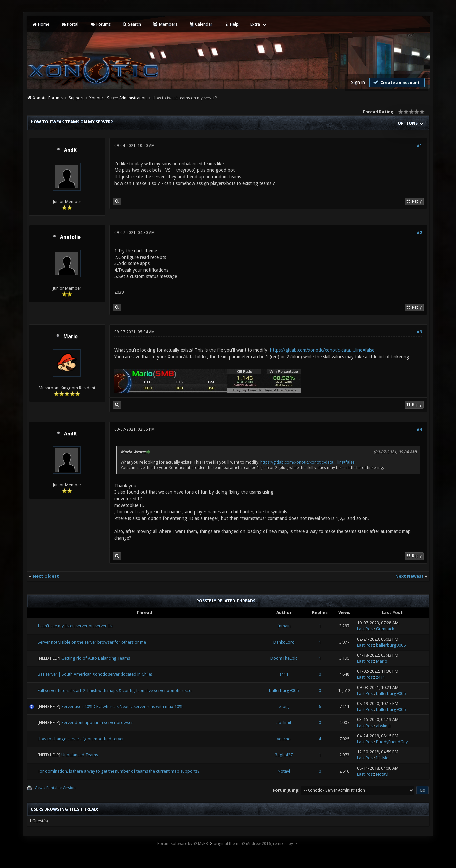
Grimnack (385, 629)
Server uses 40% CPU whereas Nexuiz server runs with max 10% (122, 706)
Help (231, 24)
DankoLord (284, 642)
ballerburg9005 (391, 645)
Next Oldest (46, 576)
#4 (419, 429)
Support (76, 98)
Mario (70, 337)
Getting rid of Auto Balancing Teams (96, 658)
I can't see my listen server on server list (75, 626)
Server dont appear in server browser (97, 722)
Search (132, 24)
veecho (284, 739)
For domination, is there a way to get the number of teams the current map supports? (119, 771)
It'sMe (382, 758)
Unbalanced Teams (80, 755)
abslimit (284, 722)
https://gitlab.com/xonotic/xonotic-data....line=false (322, 350)
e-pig (284, 706)
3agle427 (284, 755)
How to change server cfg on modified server (81, 739)
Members (165, 24)
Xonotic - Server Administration (118, 98)
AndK (70, 150)
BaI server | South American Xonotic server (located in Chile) (95, 674)
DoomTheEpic (284, 658)
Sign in (358, 82)
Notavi (284, 771)
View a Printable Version (55, 788)
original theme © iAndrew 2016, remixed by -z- (256, 844)
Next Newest (410, 576)
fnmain (284, 626)
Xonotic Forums (48, 98)
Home (41, 24)
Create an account (396, 82)
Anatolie (70, 237)
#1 (419, 146)
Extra (255, 24)
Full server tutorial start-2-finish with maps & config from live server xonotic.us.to (115, 691)
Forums (100, 24)
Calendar (201, 24)
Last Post (366, 629)
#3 (419, 332)
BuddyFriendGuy (392, 742)
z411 (284, 674)
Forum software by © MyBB (183, 844)
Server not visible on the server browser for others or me (92, 642)
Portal (70, 24)
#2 (419, 233)
